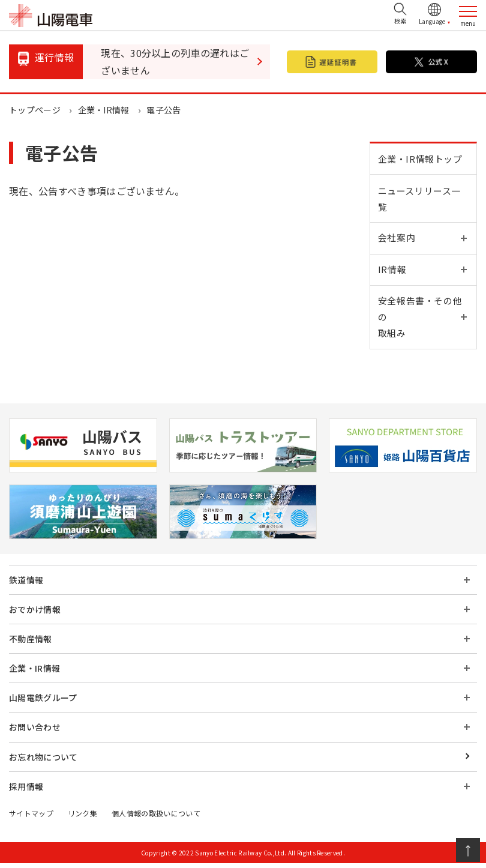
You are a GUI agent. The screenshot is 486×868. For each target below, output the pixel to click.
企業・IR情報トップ (421, 159)
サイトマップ (31, 818)
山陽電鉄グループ (43, 703)
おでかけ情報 (35, 615)
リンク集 (82, 818)
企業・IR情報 (104, 110)
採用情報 (26, 791)
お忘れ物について (43, 762)
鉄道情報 (26, 585)
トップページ (35, 110)
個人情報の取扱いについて (156, 818)
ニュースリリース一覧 (420, 200)
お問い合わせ (35, 732)
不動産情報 (31, 644)
